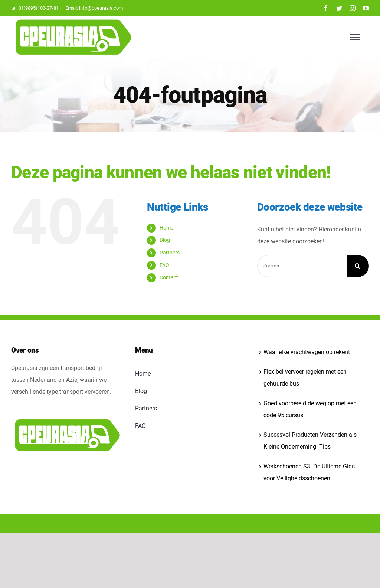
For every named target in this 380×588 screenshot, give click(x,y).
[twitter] (339, 8)
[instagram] (353, 8)
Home (166, 228)
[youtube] (366, 8)
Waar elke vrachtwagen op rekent (307, 352)
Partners (170, 253)
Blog (165, 240)
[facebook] (326, 8)
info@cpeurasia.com (101, 8)
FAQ (164, 265)
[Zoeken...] (302, 266)
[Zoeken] (358, 266)
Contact (169, 277)
